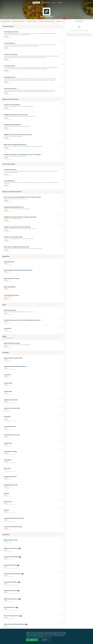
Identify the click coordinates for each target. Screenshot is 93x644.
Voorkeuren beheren (48, 636)
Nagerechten (59, 21)
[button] (63, 21)
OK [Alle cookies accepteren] (32, 640)
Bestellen (79, 35)
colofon (59, 3)
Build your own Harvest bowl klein (47, 21)
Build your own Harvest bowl (18, 21)
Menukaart (36, 3)
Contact (53, 3)
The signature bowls (6, 21)
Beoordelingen (45, 3)
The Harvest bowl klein (32, 21)
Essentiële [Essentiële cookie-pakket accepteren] (45, 640)
